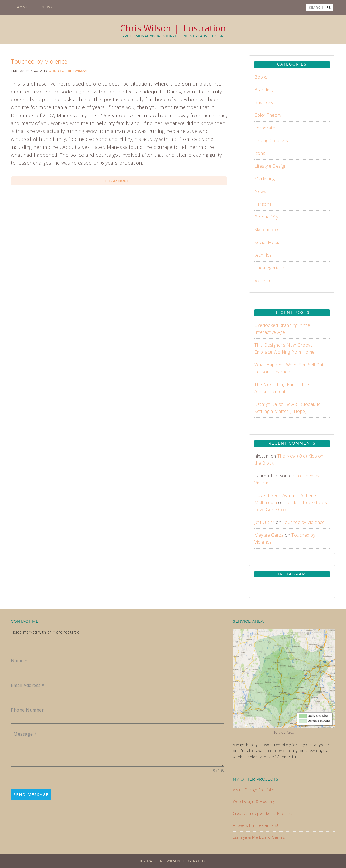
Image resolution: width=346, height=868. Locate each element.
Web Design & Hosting (253, 802)
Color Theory (268, 115)
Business (264, 102)
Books (261, 77)
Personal (264, 204)
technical (264, 255)
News (260, 191)
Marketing (265, 179)
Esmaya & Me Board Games (259, 837)
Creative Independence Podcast (263, 813)
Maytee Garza (269, 535)
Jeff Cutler (265, 522)
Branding (264, 90)
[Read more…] (119, 181)
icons (260, 153)
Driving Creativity (271, 141)
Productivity (266, 217)
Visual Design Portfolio (254, 790)
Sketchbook (266, 230)
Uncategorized (269, 268)
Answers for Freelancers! (255, 825)
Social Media (267, 242)
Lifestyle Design (270, 166)
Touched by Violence (39, 61)
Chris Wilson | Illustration (173, 28)
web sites (264, 280)
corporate (265, 128)
